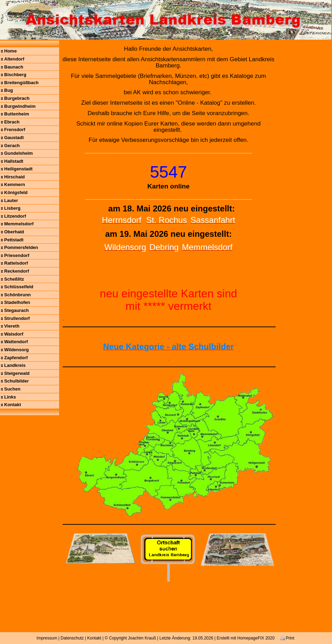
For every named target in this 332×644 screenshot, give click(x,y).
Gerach (12, 146)
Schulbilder (17, 381)
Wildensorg (17, 350)
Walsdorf (14, 334)
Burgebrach (17, 98)
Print (288, 638)
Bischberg (15, 75)
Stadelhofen (17, 302)
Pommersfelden (21, 247)
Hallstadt (14, 161)
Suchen (12, 389)
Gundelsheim (18, 153)
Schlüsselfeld (19, 287)
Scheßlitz (14, 279)
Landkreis (15, 365)
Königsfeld (16, 192)
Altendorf (14, 59)
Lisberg (12, 208)
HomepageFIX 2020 (256, 638)
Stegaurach (17, 310)
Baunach (14, 67)
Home (10, 51)
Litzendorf (15, 216)
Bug (9, 90)
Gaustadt (14, 138)
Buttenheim (17, 114)
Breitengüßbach (21, 83)
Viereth (12, 326)
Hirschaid (14, 177)
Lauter (11, 200)
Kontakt (13, 405)
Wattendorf (16, 342)
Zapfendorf (16, 358)
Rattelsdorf (16, 263)
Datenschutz (72, 638)
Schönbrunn (18, 295)
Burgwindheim (20, 106)
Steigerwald (17, 373)
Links (10, 397)
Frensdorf (15, 130)
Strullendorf (17, 318)
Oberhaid (14, 232)
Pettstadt (14, 240)
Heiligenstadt (18, 169)
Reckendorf (17, 271)
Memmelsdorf (19, 224)
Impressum (47, 638)
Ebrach (12, 122)
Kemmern (15, 184)
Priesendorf (17, 255)
